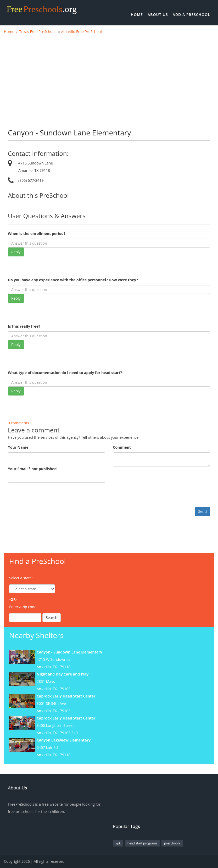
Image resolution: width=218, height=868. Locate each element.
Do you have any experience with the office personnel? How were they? (73, 280)
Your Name (18, 447)
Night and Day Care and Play (63, 674)
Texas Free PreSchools (38, 32)
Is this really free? (24, 326)
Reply (16, 252)
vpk (118, 843)
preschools (172, 843)
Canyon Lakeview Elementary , (65, 740)
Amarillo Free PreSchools (82, 32)
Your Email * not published (32, 469)
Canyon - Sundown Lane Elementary (69, 652)
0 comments (18, 423)
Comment (122, 447)
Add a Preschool (191, 15)
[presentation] (48, 497)
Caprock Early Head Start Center (66, 696)
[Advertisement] (109, 78)
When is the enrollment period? (37, 234)
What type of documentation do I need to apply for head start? (65, 373)
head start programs (142, 843)
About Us (158, 15)
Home (137, 15)
